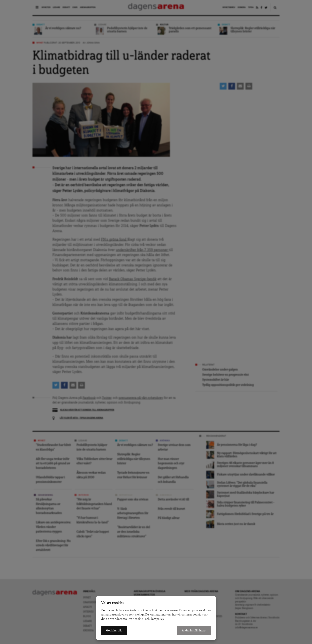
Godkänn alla (114, 631)
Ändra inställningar (194, 631)
